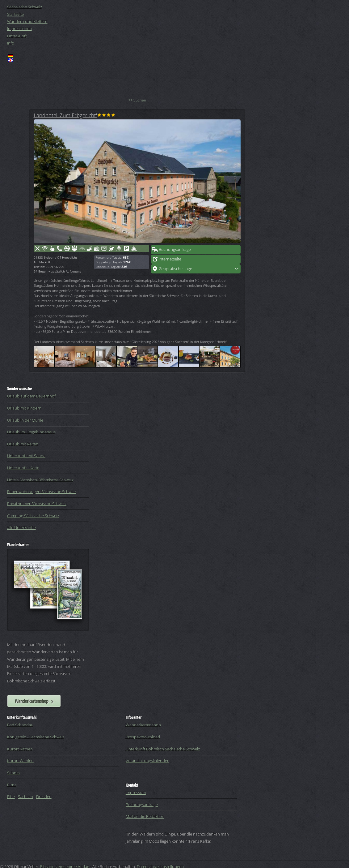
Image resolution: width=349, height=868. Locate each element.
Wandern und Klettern (27, 21)
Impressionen (19, 28)
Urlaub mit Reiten (23, 444)
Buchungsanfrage (175, 249)
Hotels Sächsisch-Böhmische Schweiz (40, 480)
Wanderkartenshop (32, 701)
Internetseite (170, 259)
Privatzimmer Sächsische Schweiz (37, 504)
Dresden (44, 797)
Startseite (15, 14)
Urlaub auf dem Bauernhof (31, 396)
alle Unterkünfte (21, 527)
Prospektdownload (143, 737)
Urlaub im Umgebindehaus (31, 432)
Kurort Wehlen (20, 761)
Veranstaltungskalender (147, 761)
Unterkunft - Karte (23, 468)
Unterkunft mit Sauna (26, 456)
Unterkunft (17, 36)
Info (11, 43)
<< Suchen (137, 100)
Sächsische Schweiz (25, 7)
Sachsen (25, 797)
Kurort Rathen (20, 749)
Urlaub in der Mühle (25, 420)
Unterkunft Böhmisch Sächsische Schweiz (163, 749)
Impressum (136, 793)
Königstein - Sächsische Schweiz (36, 737)
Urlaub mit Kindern (24, 408)
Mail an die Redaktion (145, 816)
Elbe (11, 797)
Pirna (12, 785)
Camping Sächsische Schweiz (33, 516)
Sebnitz (14, 773)
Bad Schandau (20, 725)
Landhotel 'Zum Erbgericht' (65, 115)
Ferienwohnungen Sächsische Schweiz (42, 492)
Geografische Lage (175, 269)
